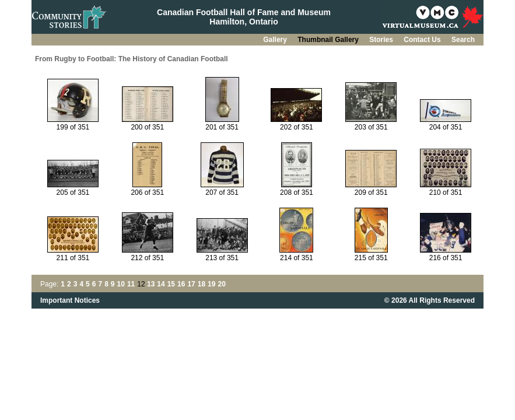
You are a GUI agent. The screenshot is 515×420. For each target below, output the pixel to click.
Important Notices (70, 300)
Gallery (276, 40)
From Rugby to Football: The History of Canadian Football (132, 59)
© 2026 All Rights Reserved (430, 300)
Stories (382, 40)
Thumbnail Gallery (329, 40)
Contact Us (423, 40)
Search (463, 40)
